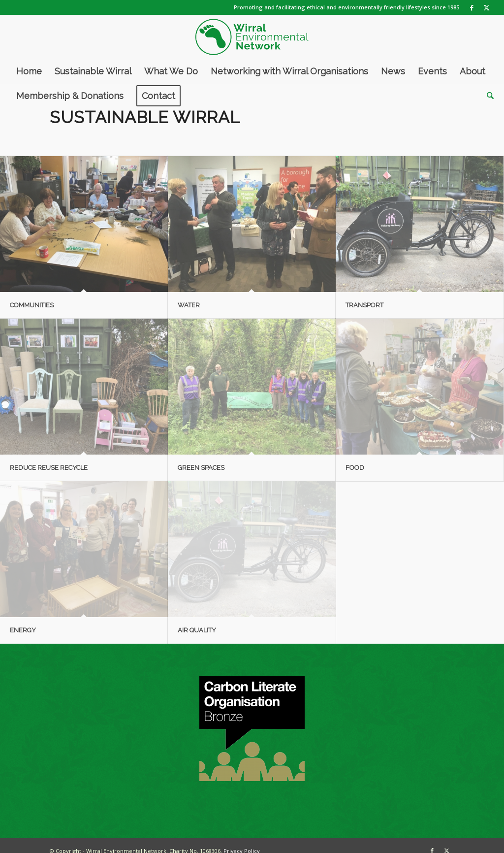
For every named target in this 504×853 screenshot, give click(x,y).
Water (189, 305)
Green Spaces (201, 468)
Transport (364, 305)
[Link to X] (487, 7)
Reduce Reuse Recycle (49, 468)
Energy (23, 630)
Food (355, 468)
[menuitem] (29, 71)
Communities (32, 305)
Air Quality (197, 630)
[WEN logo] (252, 37)
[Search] (487, 96)
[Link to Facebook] (472, 7)
